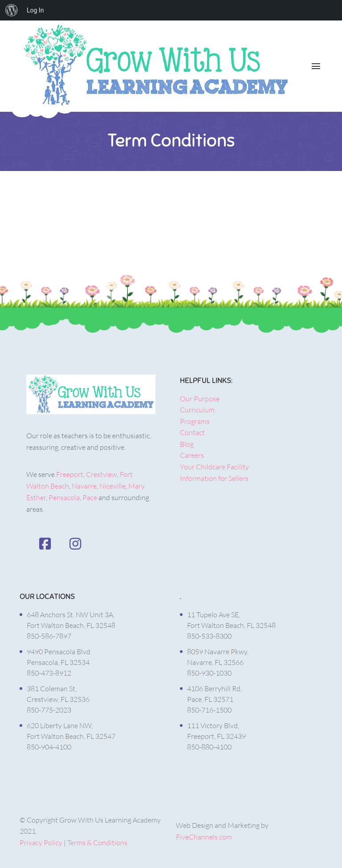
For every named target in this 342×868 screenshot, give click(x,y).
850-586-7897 (49, 636)
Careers (192, 455)
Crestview (102, 474)
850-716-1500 (209, 710)
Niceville (112, 486)
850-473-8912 (49, 673)
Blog (187, 444)
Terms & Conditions (97, 843)
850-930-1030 (209, 673)
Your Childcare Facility (214, 467)
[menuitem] (12, 10)
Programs (195, 421)
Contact (192, 432)
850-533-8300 (209, 636)
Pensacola (64, 497)
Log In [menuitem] (35, 10)
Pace (90, 497)
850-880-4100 (209, 747)
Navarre (84, 486)
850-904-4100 (49, 747)
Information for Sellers (214, 478)
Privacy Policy (41, 843)
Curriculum (197, 410)
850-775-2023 (49, 710)
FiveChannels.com (204, 837)
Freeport (70, 474)
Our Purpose (200, 399)
